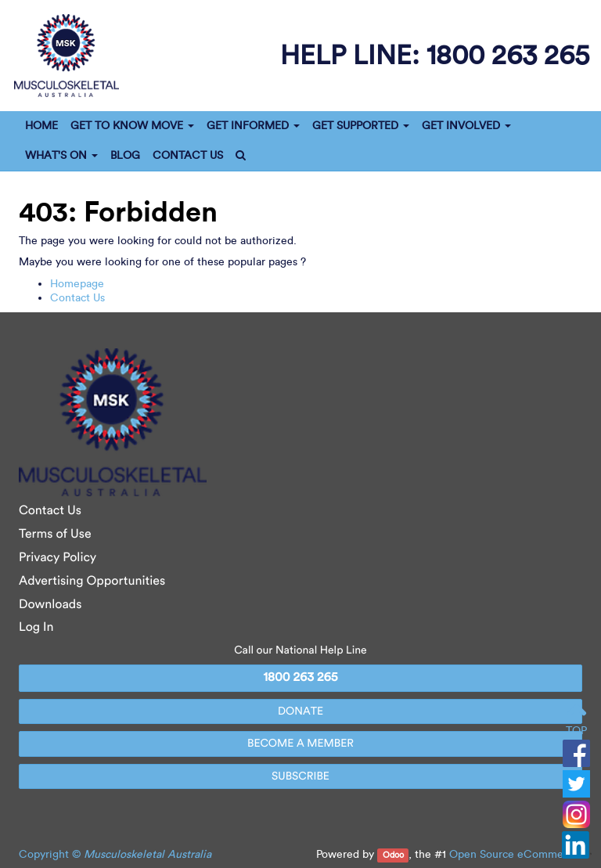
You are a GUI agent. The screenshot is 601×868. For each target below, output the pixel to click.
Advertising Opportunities (92, 581)
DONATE (300, 711)
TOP (576, 720)
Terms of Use (55, 534)
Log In (36, 627)
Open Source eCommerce (514, 854)
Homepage (77, 284)
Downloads (50, 605)
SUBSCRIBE (300, 776)
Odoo (393, 855)
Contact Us (77, 298)
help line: (435, 54)
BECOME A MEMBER (300, 743)
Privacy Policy (58, 558)
